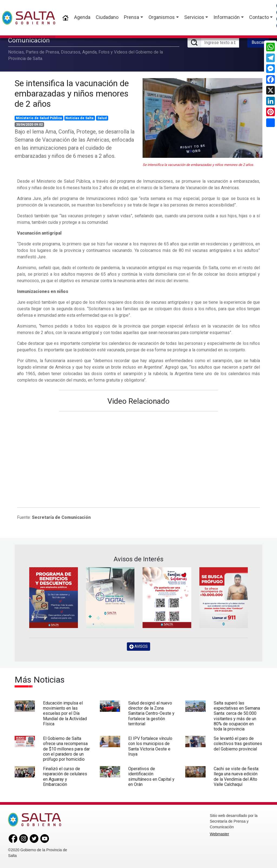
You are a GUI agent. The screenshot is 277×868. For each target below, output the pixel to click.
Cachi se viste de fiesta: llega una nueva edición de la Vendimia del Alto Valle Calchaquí (236, 777)
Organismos (162, 17)
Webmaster (220, 834)
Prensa (131, 17)
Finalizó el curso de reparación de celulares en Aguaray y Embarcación (65, 777)
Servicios (194, 17)
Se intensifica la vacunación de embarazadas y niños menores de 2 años (72, 94)
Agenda (82, 17)
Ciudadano (107, 17)
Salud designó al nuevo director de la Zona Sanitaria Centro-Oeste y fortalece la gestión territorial (151, 713)
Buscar (258, 42)
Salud (102, 118)
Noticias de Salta (80, 118)
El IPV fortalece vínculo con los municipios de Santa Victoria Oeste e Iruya (150, 746)
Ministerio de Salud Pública (39, 118)
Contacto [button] (259, 17)
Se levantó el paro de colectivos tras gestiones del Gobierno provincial (238, 744)
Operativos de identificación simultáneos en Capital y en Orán (151, 777)
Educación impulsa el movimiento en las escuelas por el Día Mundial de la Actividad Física (65, 713)
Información (227, 17)
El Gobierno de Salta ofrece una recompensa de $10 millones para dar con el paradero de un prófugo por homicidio (66, 749)
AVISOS (138, 647)
